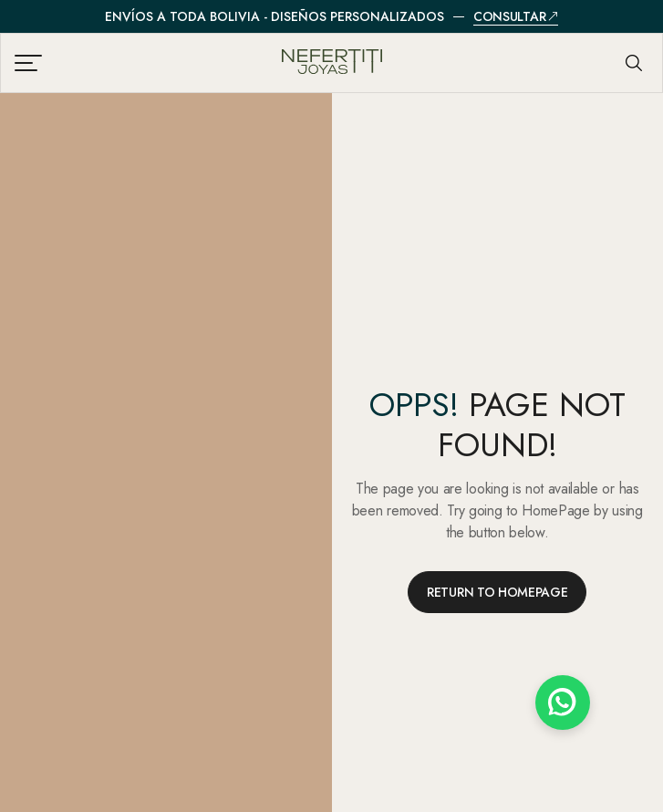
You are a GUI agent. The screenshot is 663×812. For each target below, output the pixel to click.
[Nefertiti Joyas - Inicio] (331, 63)
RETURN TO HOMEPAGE (497, 592)
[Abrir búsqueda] (634, 63)
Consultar (516, 17)
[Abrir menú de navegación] (31, 63)
